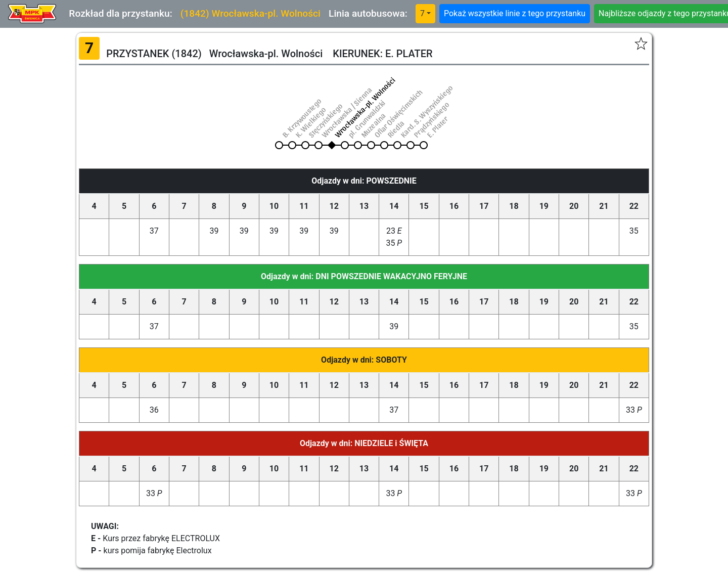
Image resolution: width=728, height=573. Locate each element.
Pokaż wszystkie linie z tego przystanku (515, 13)
